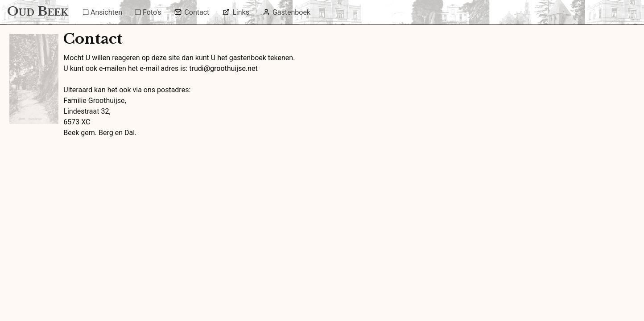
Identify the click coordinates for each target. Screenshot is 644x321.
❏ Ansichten (102, 12)
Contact (192, 12)
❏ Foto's (148, 12)
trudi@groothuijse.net (223, 68)
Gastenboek (287, 12)
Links (236, 12)
